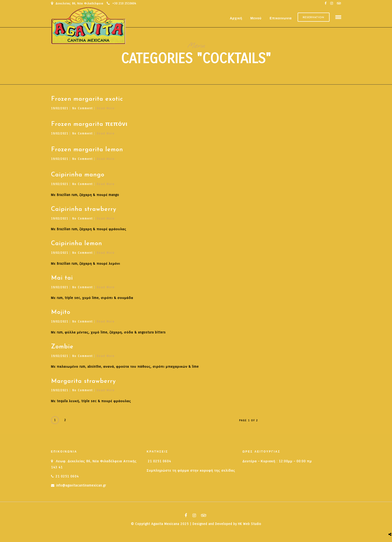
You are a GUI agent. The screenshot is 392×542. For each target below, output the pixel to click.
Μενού (256, 19)
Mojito (61, 315)
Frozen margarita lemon (87, 152)
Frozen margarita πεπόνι (89, 127)
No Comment (83, 110)
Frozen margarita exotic (87, 101)
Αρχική (236, 19)
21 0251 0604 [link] (159, 464)
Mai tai (62, 280)
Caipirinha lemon (77, 246)
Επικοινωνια (281, 19)
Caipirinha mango (78, 177)
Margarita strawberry (83, 383)
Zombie (62, 349)
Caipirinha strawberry (84, 211)
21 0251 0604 (67, 479)
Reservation (313, 18)
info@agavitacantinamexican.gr (81, 488)
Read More (106, 110)
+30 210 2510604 (121, 3)
